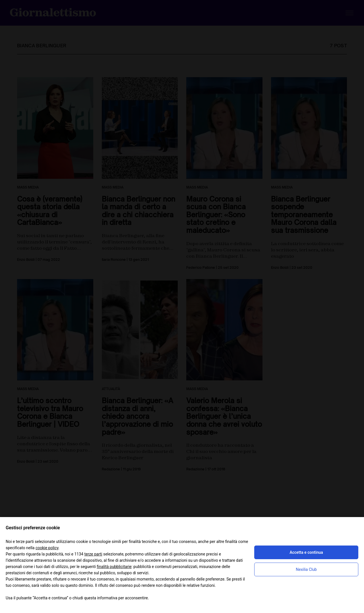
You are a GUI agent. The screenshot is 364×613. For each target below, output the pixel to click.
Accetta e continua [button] (306, 552)
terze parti (93, 554)
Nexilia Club (306, 569)
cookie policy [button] (47, 548)
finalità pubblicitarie (114, 567)
